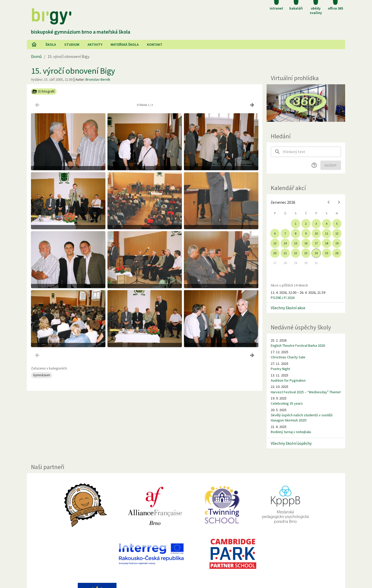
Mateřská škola (125, 44)
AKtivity (95, 44)
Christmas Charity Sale (288, 357)
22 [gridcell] (296, 253)
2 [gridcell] (306, 224)
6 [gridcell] (275, 233)
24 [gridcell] (316, 253)
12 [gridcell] (337, 233)
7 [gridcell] (285, 233)
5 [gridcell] (337, 224)
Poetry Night (280, 369)
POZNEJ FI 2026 (283, 298)
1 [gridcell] (296, 224)
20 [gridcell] (275, 253)
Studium (72, 44)
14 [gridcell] (285, 243)
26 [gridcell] (337, 253)
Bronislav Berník (98, 79)
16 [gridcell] (306, 243)
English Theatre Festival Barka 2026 (298, 345)
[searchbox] (312, 152)
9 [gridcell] (306, 233)
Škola (51, 44)
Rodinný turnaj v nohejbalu (291, 432)
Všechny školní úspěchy (291, 443)
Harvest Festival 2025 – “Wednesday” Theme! (306, 392)
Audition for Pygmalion (288, 380)
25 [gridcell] (327, 253)
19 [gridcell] (337, 243)
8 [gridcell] (296, 233)
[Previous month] (329, 202)
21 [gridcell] (285, 253)
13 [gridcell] (275, 243)
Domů (36, 56)
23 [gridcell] (306, 253)
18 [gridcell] (327, 243)
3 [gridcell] (316, 224)
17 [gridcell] (316, 243)
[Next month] (339, 202)
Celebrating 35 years (287, 403)
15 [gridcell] (296, 243)
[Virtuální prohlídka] (306, 103)
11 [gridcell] (327, 233)
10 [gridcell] (316, 233)
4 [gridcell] (327, 224)
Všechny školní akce (288, 308)
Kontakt (155, 44)
